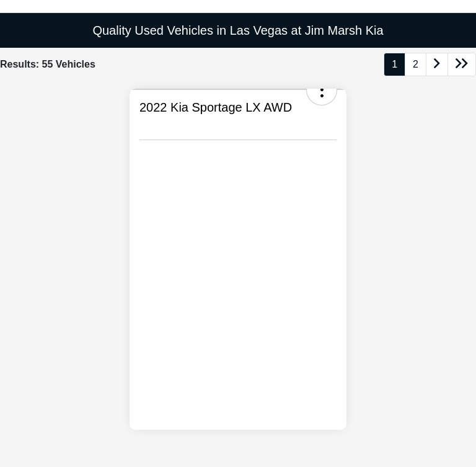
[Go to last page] (462, 64)
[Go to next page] (437, 64)
